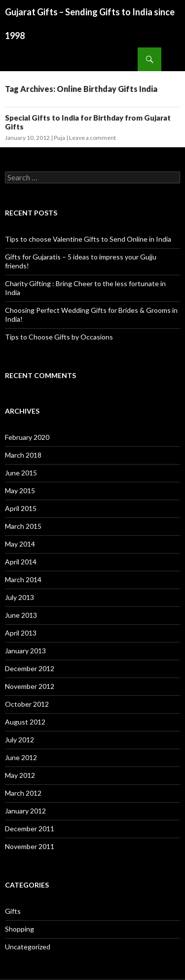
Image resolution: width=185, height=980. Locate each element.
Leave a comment (92, 138)
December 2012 (30, 668)
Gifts (13, 911)
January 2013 (25, 651)
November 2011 (30, 846)
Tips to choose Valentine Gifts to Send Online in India (88, 239)
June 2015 (21, 473)
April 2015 (21, 508)
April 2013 (21, 633)
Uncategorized (28, 947)
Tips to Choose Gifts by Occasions (59, 337)
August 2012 (25, 722)
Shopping (19, 929)
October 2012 (27, 704)
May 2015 (20, 490)
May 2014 (20, 544)
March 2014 (23, 579)
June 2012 (21, 757)
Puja (59, 138)
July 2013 (19, 597)
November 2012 (30, 686)
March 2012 (23, 793)
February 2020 (27, 437)
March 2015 (23, 526)
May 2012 (20, 775)
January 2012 (25, 811)
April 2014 (21, 562)
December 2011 (30, 829)
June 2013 (21, 615)
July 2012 (19, 740)
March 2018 (23, 455)
